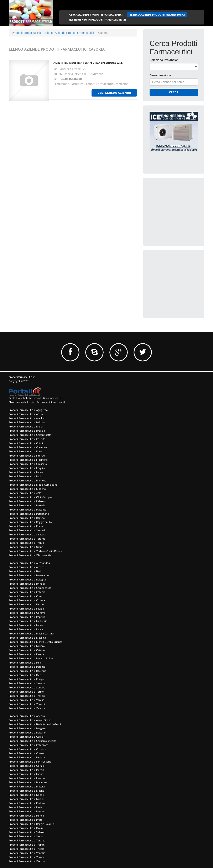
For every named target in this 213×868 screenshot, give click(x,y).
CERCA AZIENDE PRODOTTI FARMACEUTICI (96, 15)
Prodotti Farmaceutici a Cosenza (27, 749)
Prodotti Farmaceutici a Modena (27, 489)
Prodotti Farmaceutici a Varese (27, 700)
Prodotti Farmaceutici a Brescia (27, 431)
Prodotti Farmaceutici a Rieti (25, 675)
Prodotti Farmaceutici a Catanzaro (28, 745)
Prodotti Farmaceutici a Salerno (27, 832)
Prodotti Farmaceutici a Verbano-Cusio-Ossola (35, 551)
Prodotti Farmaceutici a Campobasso (30, 588)
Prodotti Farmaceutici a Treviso (27, 696)
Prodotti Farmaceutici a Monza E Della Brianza (36, 642)
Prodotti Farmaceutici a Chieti (26, 443)
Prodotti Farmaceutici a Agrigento (28, 410)
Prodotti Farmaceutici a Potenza (27, 667)
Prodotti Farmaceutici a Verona (27, 857)
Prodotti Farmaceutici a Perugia (27, 505)
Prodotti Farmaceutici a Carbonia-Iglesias (33, 741)
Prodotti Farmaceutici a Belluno (27, 422)
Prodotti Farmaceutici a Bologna (27, 580)
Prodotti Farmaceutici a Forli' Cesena (30, 762)
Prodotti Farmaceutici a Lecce (26, 472)
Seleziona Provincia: (164, 60)
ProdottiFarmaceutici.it (26, 33)
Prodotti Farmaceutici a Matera (27, 787)
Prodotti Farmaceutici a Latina (26, 774)
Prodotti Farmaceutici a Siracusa (27, 534)
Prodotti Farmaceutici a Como (26, 596)
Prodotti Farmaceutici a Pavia (26, 807)
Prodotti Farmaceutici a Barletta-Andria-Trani (35, 724)
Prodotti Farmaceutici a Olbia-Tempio (30, 497)
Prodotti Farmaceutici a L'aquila (27, 468)
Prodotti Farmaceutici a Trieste (27, 849)
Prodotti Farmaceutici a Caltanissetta (30, 435)
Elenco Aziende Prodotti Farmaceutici (70, 33)
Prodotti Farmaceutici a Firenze (27, 456)
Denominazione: (161, 75)
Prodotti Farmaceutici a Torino (26, 692)
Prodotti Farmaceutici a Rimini (26, 828)
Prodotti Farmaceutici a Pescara (27, 811)
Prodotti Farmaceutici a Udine (26, 547)
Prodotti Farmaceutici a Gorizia (27, 766)
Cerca (174, 92)
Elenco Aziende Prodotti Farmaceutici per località (37, 402)
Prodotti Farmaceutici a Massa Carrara (31, 634)
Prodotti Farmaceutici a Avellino (27, 418)
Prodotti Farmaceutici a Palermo (27, 501)
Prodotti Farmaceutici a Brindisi (27, 584)
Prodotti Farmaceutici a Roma (26, 526)
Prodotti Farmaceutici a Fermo (26, 604)
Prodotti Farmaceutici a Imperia (27, 617)
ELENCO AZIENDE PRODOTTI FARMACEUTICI (157, 15)
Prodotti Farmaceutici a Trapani (27, 845)
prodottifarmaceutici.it (22, 377)
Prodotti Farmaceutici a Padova (27, 803)
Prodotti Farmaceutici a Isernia (26, 770)
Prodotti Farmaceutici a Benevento (29, 575)
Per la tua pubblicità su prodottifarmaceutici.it (35, 398)
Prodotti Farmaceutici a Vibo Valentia (30, 555)
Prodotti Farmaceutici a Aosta (26, 414)
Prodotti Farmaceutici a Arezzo (27, 567)
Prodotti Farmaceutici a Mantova (28, 481)
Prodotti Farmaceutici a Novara (27, 646)
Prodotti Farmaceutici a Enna (25, 451)
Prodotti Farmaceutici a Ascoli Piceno (30, 720)
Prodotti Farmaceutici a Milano (26, 791)
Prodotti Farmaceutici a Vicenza (27, 708)
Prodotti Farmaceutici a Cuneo (26, 753)
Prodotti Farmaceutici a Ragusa (27, 518)
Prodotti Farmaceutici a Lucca (26, 629)
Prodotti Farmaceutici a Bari (25, 571)
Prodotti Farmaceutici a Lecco (26, 625)
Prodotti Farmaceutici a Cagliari (27, 737)
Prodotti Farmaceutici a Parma (26, 654)
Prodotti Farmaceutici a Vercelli (27, 704)
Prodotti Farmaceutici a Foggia (26, 609)
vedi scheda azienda (114, 93)
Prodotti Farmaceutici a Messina (27, 638)
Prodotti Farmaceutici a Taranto (27, 840)
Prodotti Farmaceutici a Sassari (27, 530)
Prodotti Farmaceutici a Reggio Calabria (32, 824)
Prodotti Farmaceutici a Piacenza (28, 510)
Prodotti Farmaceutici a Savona (27, 683)
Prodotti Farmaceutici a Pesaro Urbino (31, 658)
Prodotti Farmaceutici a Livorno (27, 778)
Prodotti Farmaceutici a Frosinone (28, 460)
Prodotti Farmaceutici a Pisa (25, 663)
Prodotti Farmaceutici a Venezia (27, 853)
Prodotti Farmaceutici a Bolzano (27, 733)
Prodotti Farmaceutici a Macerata (28, 782)
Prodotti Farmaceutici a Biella (26, 427)
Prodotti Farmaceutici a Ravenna (27, 671)
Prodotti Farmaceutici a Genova (27, 613)
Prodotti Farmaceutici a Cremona (28, 447)
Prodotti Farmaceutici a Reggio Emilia (30, 522)
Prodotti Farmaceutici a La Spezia (28, 621)
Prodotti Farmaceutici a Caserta (27, 439)
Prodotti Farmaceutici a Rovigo (26, 679)
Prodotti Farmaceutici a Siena (26, 836)
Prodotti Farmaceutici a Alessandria (29, 563)
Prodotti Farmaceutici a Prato (26, 820)
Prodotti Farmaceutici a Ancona (27, 716)
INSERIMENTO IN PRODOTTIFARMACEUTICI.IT (98, 20)
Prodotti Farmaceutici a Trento (26, 543)
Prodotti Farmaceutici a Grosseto (28, 464)
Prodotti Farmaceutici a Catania (27, 592)
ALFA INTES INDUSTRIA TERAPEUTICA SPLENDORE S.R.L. (88, 63)
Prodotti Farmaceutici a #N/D (26, 493)
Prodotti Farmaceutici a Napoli (26, 795)
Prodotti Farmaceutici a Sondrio (27, 687)
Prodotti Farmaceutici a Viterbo (27, 861)
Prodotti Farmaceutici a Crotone (27, 600)
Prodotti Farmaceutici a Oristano (27, 650)
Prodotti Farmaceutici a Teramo (27, 539)
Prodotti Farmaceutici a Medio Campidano (33, 485)
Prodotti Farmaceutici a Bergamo (28, 728)
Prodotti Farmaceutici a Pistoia (26, 816)
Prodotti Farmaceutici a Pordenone (29, 514)
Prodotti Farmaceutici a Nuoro (26, 799)
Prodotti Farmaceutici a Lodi (25, 476)
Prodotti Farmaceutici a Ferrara (27, 757)
